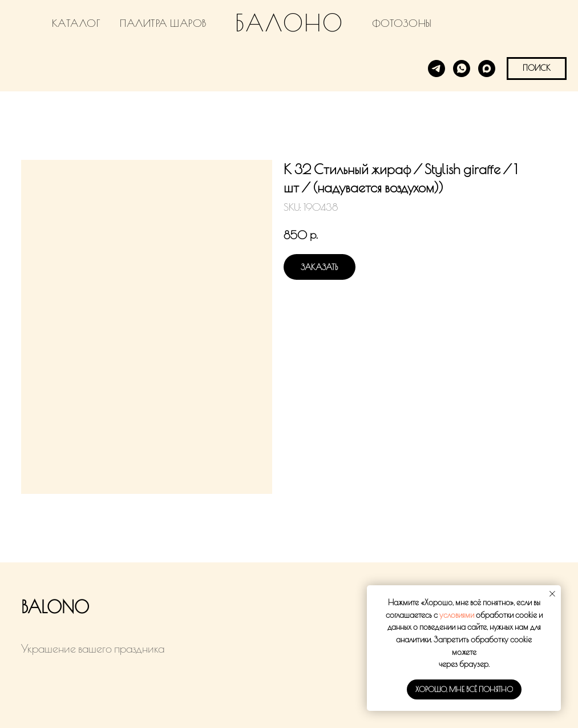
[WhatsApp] (462, 69)
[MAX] (487, 69)
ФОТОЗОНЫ (402, 23)
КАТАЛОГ (76, 23)
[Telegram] (436, 69)
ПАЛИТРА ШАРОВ (163, 23)
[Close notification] (552, 594)
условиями (457, 615)
